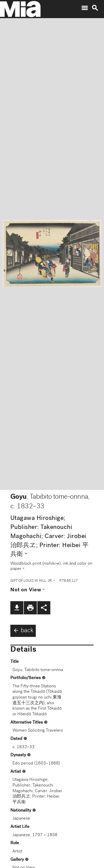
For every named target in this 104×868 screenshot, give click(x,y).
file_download (17, 608)
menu (85, 8)
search (95, 8)
